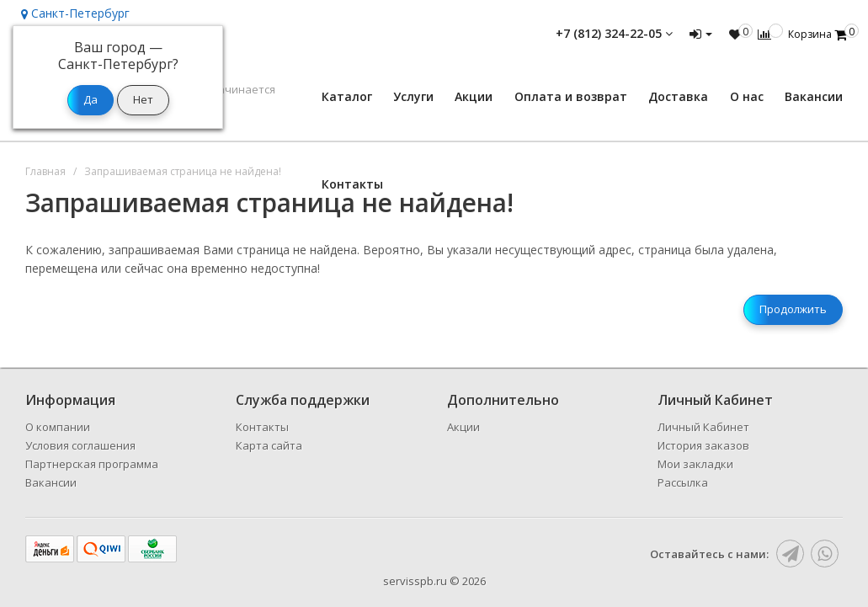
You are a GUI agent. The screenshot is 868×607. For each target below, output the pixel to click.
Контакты (352, 184)
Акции (474, 96)
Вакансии (814, 96)
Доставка (678, 96)
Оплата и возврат (571, 96)
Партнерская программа (92, 464)
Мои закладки (695, 464)
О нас (747, 96)
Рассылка (683, 482)
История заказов (703, 445)
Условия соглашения (80, 445)
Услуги (413, 96)
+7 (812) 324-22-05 (614, 33)
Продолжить (793, 309)
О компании (58, 427)
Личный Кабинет (703, 427)
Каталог (347, 96)
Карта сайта (269, 445)
